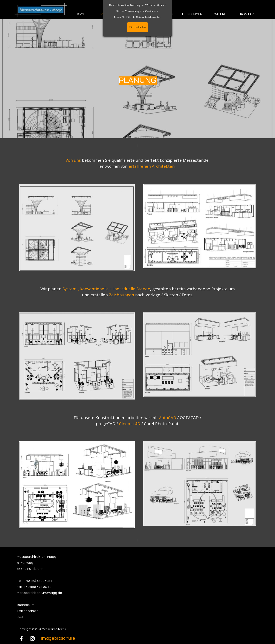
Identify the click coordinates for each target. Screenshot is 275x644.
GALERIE (220, 14)
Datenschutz (28, 611)
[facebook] (21, 639)
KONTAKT (248, 14)
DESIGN (136, 14)
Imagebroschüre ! (59, 638)
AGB (21, 617)
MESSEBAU (164, 14)
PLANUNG (108, 14)
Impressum (26, 605)
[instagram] (32, 639)
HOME (81, 14)
